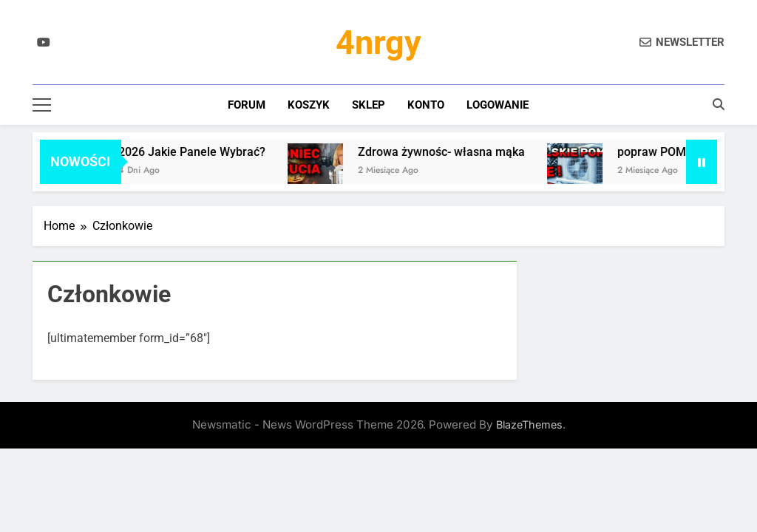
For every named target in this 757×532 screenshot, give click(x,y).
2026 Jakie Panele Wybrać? (196, 152)
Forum (247, 105)
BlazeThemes (529, 424)
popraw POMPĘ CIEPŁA (685, 152)
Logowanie (498, 105)
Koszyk (309, 105)
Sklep (369, 105)
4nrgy (378, 42)
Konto (426, 105)
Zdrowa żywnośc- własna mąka (446, 152)
